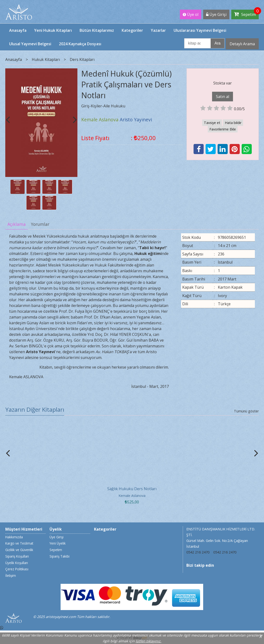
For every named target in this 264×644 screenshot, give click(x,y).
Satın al (223, 97)
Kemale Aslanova (132, 496)
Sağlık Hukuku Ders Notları (132, 489)
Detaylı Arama (242, 44)
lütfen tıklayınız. (148, 641)
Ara (217, 43)
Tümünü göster (246, 411)
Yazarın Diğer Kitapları (35, 409)
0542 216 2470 (198, 552)
